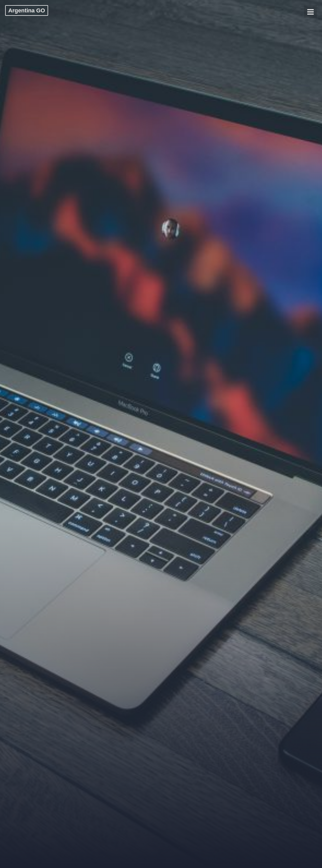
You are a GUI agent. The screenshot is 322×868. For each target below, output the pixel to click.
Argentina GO (27, 10)
